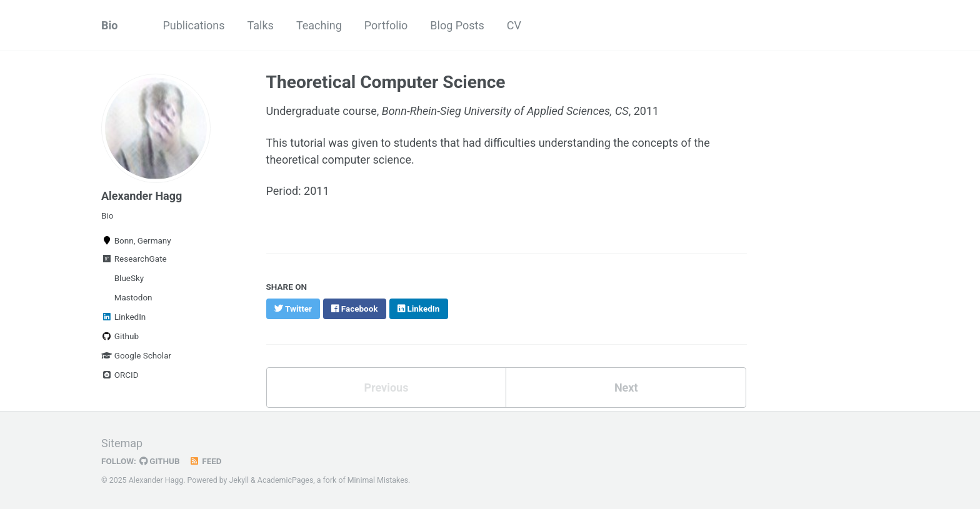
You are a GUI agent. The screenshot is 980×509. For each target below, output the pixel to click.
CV (514, 25)
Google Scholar (136, 355)
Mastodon (132, 297)
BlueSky (128, 278)
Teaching (319, 25)
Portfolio (386, 25)
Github (120, 336)
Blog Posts (457, 25)
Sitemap (122, 443)
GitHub (160, 461)
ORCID (120, 375)
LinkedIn (123, 317)
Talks (261, 25)
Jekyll (239, 480)
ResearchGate (134, 259)
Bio (109, 25)
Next (626, 388)
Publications (193, 25)
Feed (206, 461)
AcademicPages (285, 480)
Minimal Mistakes (378, 480)
